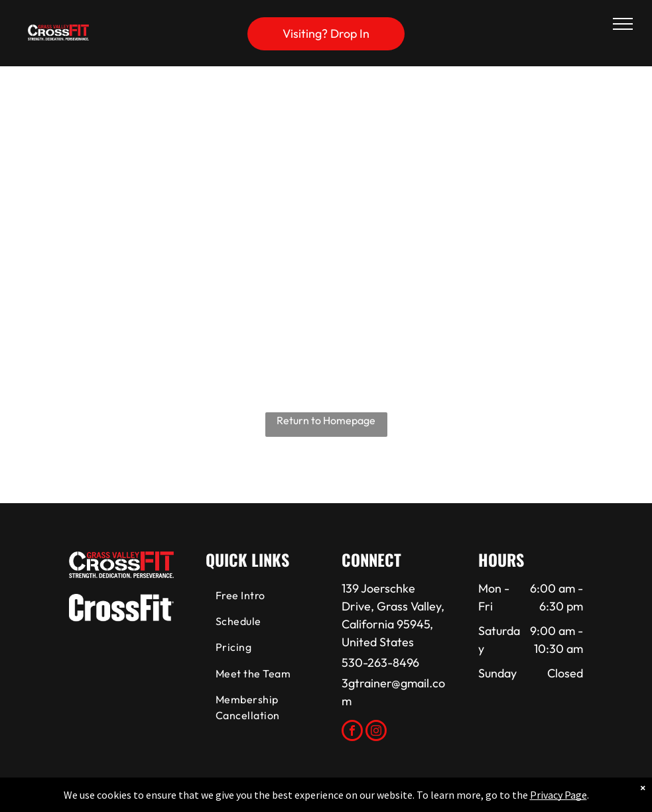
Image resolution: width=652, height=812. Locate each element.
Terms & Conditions (435, 799)
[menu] (623, 24)
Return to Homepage (326, 420)
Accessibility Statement (353, 799)
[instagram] (376, 732)
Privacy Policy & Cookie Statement (244, 799)
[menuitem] (259, 596)
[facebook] (352, 732)
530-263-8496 (380, 663)
